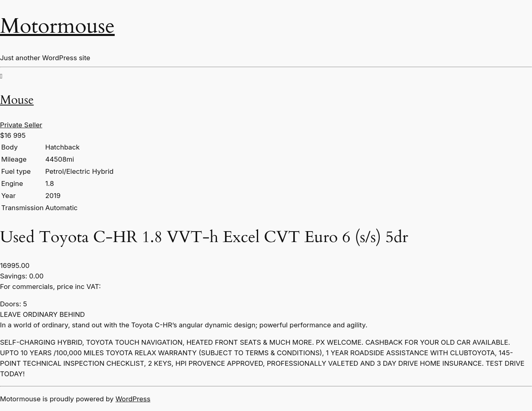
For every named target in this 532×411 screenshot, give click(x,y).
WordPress (133, 399)
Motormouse (57, 26)
